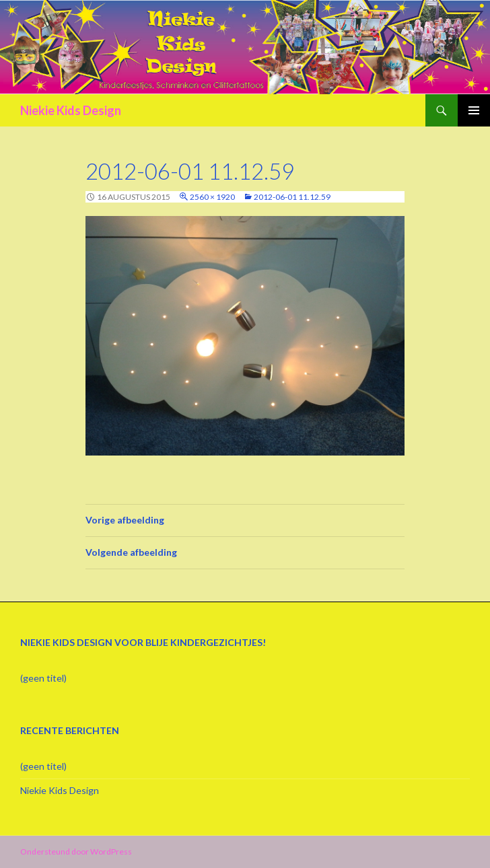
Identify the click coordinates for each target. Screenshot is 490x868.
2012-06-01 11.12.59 (292, 197)
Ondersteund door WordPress (76, 852)
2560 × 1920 (212, 197)
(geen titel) (43, 678)
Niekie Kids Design (71, 110)
